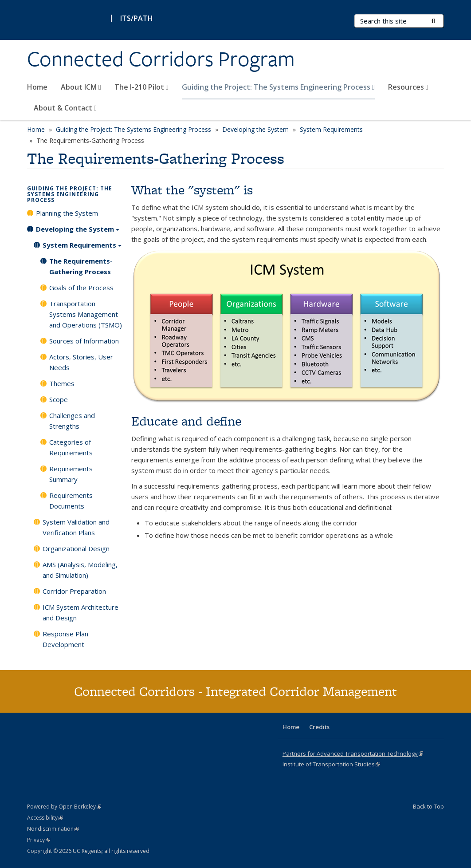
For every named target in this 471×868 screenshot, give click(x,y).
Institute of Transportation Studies (331, 764)
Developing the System (255, 129)
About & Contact (65, 108)
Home (37, 87)
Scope (59, 399)
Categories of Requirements (71, 447)
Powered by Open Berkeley (64, 807)
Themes (62, 383)
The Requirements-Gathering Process (81, 266)
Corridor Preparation (74, 591)
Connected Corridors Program (161, 59)
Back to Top (428, 806)
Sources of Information (84, 341)
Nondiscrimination (53, 829)
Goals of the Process (81, 288)
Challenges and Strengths (72, 421)
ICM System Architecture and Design (80, 612)
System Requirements (331, 129)
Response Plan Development (65, 639)
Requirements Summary (71, 474)
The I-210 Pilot (141, 87)
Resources (408, 87)
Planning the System (67, 213)
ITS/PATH (137, 18)
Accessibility (45, 818)
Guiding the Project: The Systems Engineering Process (278, 87)
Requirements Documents (71, 501)
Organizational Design (76, 548)
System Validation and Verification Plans (76, 527)
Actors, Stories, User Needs (81, 362)
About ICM (81, 87)
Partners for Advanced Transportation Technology (353, 754)
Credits (319, 727)
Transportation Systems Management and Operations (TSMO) (86, 314)
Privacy (39, 840)
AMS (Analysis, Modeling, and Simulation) (80, 570)
